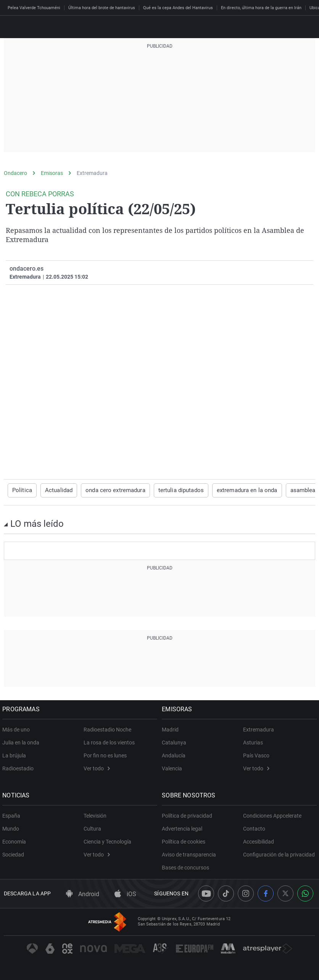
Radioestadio (19, 768)
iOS (125, 894)
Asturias (253, 742)
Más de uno (18, 729)
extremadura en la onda (236, 490)
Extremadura (92, 173)
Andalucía (175, 755)
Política (21, 490)
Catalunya (176, 742)
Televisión (95, 815)
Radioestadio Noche (107, 729)
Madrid (172, 729)
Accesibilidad (259, 841)
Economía (16, 841)
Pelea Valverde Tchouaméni (34, 8)
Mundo (12, 828)
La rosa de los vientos (109, 742)
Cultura (92, 828)
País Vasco (256, 755)
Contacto (254, 828)
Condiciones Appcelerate (272, 815)
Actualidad (56, 490)
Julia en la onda (22, 742)
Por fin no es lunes (105, 755)
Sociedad (15, 854)
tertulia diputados (173, 490)
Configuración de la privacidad (279, 854)
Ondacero (15, 173)
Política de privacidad (188, 815)
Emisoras (52, 173)
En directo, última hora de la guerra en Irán (261, 8)
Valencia (173, 768)
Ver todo (97, 768)
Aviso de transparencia (190, 854)
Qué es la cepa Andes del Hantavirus (178, 8)
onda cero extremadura (110, 490)
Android (83, 894)
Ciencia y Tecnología (107, 841)
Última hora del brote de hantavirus (102, 8)
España (13, 815)
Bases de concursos (187, 867)
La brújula (16, 755)
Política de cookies (185, 841)
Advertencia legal (184, 828)
